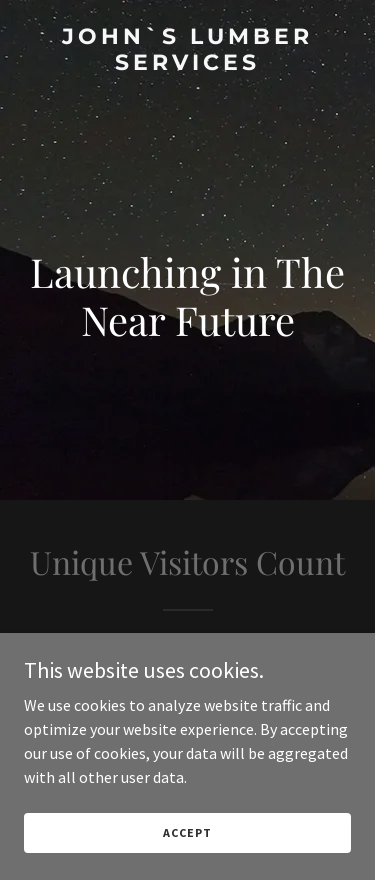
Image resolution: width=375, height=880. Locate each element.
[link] (187, 64)
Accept (187, 832)
